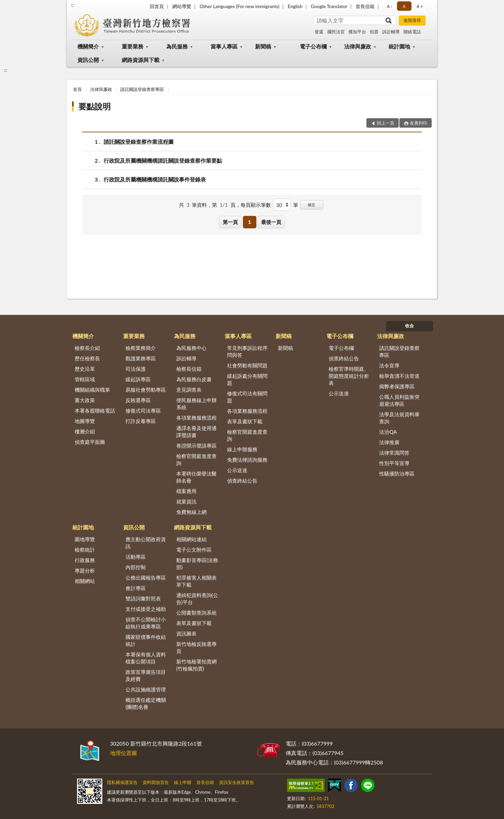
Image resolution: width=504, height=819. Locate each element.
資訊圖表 (186, 633)
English (295, 6)
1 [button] (249, 222)
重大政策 (85, 400)
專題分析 (85, 570)
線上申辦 (183, 782)
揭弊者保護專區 (397, 386)
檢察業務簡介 (141, 348)
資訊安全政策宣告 (237, 782)
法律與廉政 (358, 46)
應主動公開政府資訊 (146, 543)
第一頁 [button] (230, 222)
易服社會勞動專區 (146, 390)
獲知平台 (357, 32)
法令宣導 (389, 365)
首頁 (77, 89)
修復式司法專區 (143, 411)
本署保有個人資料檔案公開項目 (146, 658)
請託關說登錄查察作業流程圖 (139, 142)
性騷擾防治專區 (397, 473)
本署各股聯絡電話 (95, 411)
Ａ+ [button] (419, 6)
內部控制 (136, 567)
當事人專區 (224, 46)
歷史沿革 (85, 369)
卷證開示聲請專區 (196, 446)
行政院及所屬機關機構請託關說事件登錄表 (155, 179)
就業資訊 (186, 501)
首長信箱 (365, 6)
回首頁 (157, 6)
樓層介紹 (85, 431)
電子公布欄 (313, 46)
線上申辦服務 (242, 449)
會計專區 (136, 588)
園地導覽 (85, 539)
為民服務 (177, 46)
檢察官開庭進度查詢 (196, 460)
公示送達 (237, 470)
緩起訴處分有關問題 (247, 379)
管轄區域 (85, 379)
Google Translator (329, 6)
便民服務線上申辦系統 (196, 404)
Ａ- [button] (389, 6)
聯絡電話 (412, 32)
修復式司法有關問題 (247, 397)
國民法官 (336, 32)
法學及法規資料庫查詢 (399, 418)
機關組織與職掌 (92, 390)
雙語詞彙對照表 (143, 598)
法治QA (388, 432)
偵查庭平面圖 (90, 442)
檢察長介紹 (87, 348)
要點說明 (95, 106)
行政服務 (85, 560)
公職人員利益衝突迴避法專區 (399, 400)
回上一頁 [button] (386, 123)
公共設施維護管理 (146, 689)
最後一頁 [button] (271, 222)
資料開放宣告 (156, 782)
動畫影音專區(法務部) (197, 564)
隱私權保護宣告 (122, 782)
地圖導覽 (85, 421)
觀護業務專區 (141, 358)
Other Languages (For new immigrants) (239, 6)
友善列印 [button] (419, 123)
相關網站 (85, 581)
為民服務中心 (191, 348)
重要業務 (133, 46)
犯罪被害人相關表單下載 (196, 581)
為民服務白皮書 (194, 379)
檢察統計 (85, 550)
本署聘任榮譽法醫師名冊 (196, 477)
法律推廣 (389, 442)
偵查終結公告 (242, 481)
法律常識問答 (394, 453)
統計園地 (399, 46)
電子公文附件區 (194, 550)
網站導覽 (182, 6)
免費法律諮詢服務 (247, 460)
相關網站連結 (191, 539)
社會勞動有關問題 (247, 365)
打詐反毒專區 (141, 421)
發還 (319, 32)
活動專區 (136, 557)
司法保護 (136, 369)
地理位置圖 (123, 753)
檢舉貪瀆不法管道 (399, 376)
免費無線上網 (191, 512)
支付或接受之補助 (146, 609)
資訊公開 (88, 60)
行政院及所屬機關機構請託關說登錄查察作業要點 (163, 160)
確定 (312, 205)
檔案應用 (186, 491)
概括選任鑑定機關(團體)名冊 (146, 703)
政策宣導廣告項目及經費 (146, 675)
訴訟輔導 (391, 32)
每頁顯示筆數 (256, 205)
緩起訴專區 (138, 379)
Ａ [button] (404, 6)
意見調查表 (189, 390)
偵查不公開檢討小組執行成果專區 (146, 623)
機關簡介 (88, 46)
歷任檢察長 (87, 358)
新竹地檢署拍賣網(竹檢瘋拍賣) (196, 665)
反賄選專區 (138, 400)
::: (72, 5)
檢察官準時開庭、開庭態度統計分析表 (349, 376)
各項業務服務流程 (196, 418)
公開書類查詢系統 (196, 613)
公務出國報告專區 (146, 578)
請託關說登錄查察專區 (142, 89)
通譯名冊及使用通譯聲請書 (196, 432)
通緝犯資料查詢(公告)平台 (197, 599)
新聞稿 (263, 46)
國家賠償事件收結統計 (146, 640)
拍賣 (374, 32)
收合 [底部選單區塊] (409, 326)
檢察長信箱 (189, 369)
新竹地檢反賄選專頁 (196, 647)
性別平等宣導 (394, 463)
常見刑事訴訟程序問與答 (247, 351)
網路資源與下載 (141, 60)
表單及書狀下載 (245, 421)
